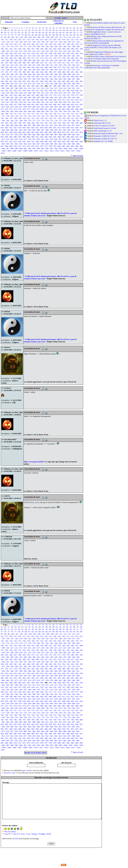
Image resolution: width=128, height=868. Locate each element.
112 (65, 37)
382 (33, 72)
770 (30, 121)
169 (73, 44)
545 (17, 93)
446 (69, 79)
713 (24, 114)
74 (5, 35)
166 (59, 44)
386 (51, 72)
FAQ (75, 22)
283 (3, 60)
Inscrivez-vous (10, 773)
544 (12, 93)
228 (7, 53)
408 (65, 74)
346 (37, 67)
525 (11, 90)
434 (17, 79)
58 (33, 33)
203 (59, 49)
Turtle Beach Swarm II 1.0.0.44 (105, 128)
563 (15, 95)
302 (7, 63)
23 (77, 28)
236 (42, 53)
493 (33, 86)
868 (55, 132)
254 (38, 56)
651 (77, 104)
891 (74, 135)
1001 (71, 148)
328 (38, 65)
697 (34, 111)
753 (37, 118)
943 (59, 142)
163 (46, 44)
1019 (3, 153)
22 (74, 28)
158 (24, 44)
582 (17, 97)
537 (64, 90)
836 (77, 128)
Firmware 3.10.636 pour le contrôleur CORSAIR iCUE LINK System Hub (102, 67)
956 (34, 144)
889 (65, 135)
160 (33, 44)
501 (68, 86)
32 (26, 30)
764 (3, 121)
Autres (65, 18)
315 (64, 63)
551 (43, 93)
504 (81, 86)
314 (59, 63)
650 (73, 104)
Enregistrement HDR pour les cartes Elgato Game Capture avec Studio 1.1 (104, 53)
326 (30, 65)
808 (34, 125)
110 (56, 37)
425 (59, 77)
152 (78, 42)
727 (3, 116)
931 (7, 142)
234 (33, 53)
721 (59, 114)
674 (15, 109)
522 (78, 88)
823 (20, 128)
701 (52, 111)
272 (37, 58)
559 (78, 93)
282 (81, 58)
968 (7, 146)
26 (5, 30)
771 (34, 121)
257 (52, 56)
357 (3, 70)
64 (54, 33)
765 (8, 121)
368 (52, 70)
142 (34, 42)
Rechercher (42, 22)
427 (68, 77)
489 (15, 86)
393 (81, 72)
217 (38, 51)
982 (68, 146)
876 (8, 135)
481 (60, 84)
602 (24, 100)
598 (7, 100)
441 (47, 79)
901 (37, 137)
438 (34, 79)
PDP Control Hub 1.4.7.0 (103, 131)
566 (29, 95)
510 (25, 88)
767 (17, 121)
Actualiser (26, 22)
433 (12, 79)
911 (81, 137)
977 (46, 146)
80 (26, 35)
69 (71, 33)
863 (33, 132)
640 (29, 104)
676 (24, 109)
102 (21, 37)
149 (65, 42)
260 (65, 56)
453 (20, 81)
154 (7, 44)
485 (78, 84)
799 (77, 123)
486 (2, 86)
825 (29, 128)
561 (7, 95)
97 (2, 37)
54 (19, 33)
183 (52, 46)
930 (2, 142)
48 (81, 30)
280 (73, 58)
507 (12, 88)
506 (8, 88)
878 (17, 135)
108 (48, 37)
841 (17, 130)
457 (37, 81)
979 (55, 146)
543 (8, 93)
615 (81, 100)
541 (81, 90)
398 (21, 74)
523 (2, 90)
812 (52, 125)
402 (38, 74)
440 (43, 79)
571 (51, 95)
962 (60, 144)
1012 (46, 151)
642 (37, 104)
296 (60, 60)
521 (74, 88)
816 (69, 125)
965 (74, 144)
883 (38, 135)
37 (43, 30)
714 (29, 114)
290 (34, 60)
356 (81, 67)
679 (37, 109)
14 (46, 28)
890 (69, 135)
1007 (20, 151)
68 (67, 33)
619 (17, 102)
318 (77, 63)
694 (21, 111)
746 (7, 118)
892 (78, 135)
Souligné (42, 834)
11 (36, 28)
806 (25, 125)
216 (34, 51)
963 (65, 144)
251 (25, 56)
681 (46, 109)
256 (47, 56)
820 (7, 128)
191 (7, 49)
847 (43, 130)
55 (22, 33)
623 (34, 102)
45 (71, 30)
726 (81, 114)
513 (38, 88)
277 (59, 58)
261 (69, 56)
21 (71, 28)
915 (17, 139)
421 (42, 77)
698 (38, 111)
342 (20, 67)
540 (77, 90)
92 (67, 35)
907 (64, 137)
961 (56, 144)
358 (8, 70)
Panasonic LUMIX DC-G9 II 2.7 (105, 136)
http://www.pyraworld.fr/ (34, 462)
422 (46, 77)
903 (46, 137)
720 (55, 114)
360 (17, 70)
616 (3, 102)
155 (11, 44)
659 (30, 107)
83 (36, 35)
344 (29, 67)
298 (69, 60)
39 (50, 30)
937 (33, 142)
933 (15, 142)
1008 (25, 151)
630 (65, 102)
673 (11, 109)
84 (40, 35)
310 (42, 63)
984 (77, 146)
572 (55, 95)
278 (64, 58)
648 (64, 104)
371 (65, 70)
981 (64, 146)
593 (65, 97)
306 (24, 63)
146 (52, 42)
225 (74, 51)
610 (59, 100)
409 (69, 74)
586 (34, 97)
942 (55, 142)
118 (11, 39)
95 (78, 35)
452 (15, 81)
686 (68, 109)
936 (29, 142)
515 (47, 88)
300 (78, 60)
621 (25, 102)
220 (52, 51)
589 (47, 97)
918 (30, 139)
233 (29, 53)
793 (51, 123)
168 (68, 44)
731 (21, 116)
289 (30, 60)
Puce (23, 834)
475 (34, 84)
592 (60, 97)
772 (38, 121)
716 (37, 114)
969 (11, 146)
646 (55, 104)
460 (51, 81)
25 (2, 30)
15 (50, 28)
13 (43, 28)
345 (33, 67)
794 (55, 123)
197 (33, 49)
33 (29, 30)
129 (59, 39)
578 (81, 95)
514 (43, 88)
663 (47, 107)
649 (68, 104)
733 (30, 116)
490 (20, 86)
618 (12, 102)
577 (77, 95)
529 (29, 90)
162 (42, 44)
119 (15, 39)
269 (24, 58)
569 (42, 95)
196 (29, 49)
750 (24, 118)
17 (57, 28)
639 (24, 104)
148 (60, 42)
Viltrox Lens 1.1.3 (100, 120)
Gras (28, 834)
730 (17, 116)
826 (33, 128)
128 (55, 39)
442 (52, 79)
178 (30, 46)
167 (64, 44)
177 (25, 46)
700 (47, 111)
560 (2, 95)
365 (38, 70)
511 (30, 88)
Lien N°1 (8, 834)
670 (78, 107)
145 (47, 42)
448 (78, 79)
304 (15, 63)
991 (25, 148)
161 (37, 44)
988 (12, 148)
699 (43, 111)
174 (12, 46)
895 (11, 137)
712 (20, 114)
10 (33, 28)
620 (21, 102)
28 (12, 30)
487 (7, 86)
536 (59, 90)
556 (65, 93)
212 (16, 51)
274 (46, 58)
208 (81, 49)
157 (20, 44)
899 (29, 137)
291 (38, 60)
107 (43, 37)
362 (25, 70)
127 (50, 39)
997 (52, 148)
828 (42, 128)
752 (33, 118)
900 (33, 137)
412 (2, 77)
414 (11, 77)
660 (34, 107)
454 (24, 81)
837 (81, 128)
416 (20, 77)
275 (51, 58)
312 (50, 63)
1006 (14, 151)
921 (43, 139)
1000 (65, 148)
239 (55, 53)
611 (64, 100)
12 (39, 28)
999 (60, 148)
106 (39, 37)
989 (17, 148)
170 (77, 44)
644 (46, 104)
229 (11, 53)
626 (47, 102)
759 (64, 118)
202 (55, 49)
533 (46, 90)
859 (15, 132)
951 (12, 144)
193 (15, 49)
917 (25, 139)
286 (17, 60)
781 (78, 121)
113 (69, 37)
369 (56, 70)
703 (60, 111)
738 (52, 116)
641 (33, 104)
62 (47, 33)
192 (11, 49)
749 (20, 118)
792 (46, 123)
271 (33, 58)
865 (42, 132)
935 (24, 142)
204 (64, 49)
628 (56, 102)
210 (8, 51)
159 (29, 44)
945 (68, 142)
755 (46, 118)
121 (24, 39)
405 (52, 74)
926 (65, 139)
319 (81, 63)
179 (34, 46)
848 (47, 130)
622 (30, 102)
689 (81, 109)
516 (52, 88)
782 (2, 123)
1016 (68, 151)
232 (24, 53)
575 (68, 95)
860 (20, 132)
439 (38, 79)
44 (67, 30)
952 (17, 144)
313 (55, 63)
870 (64, 132)
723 (68, 114)
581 (12, 97)
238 (51, 53)
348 (46, 67)
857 (7, 132)
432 (8, 79)
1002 (76, 148)
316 (68, 63)
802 (8, 125)
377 (11, 72)
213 (21, 51)
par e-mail (27, 770)
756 (51, 118)
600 (15, 100)
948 (81, 142)
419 (33, 77)
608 (51, 100)
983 (73, 146)
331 (52, 65)
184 (56, 46)
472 (21, 84)
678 (33, 109)
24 (81, 28)
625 (43, 102)
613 (72, 100)
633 (78, 102)
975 (37, 146)
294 (52, 60)
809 (38, 125)
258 (56, 56)
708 (2, 114)
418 (29, 77)
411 (78, 74)
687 (73, 109)
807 (30, 125)
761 (73, 118)
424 (55, 77)
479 (52, 84)
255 (43, 56)
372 (69, 70)
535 (55, 90)
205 (68, 49)
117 (6, 39)
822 (15, 128)
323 (17, 65)
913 (8, 139)
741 (65, 116)
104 (30, 37)
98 (5, 37)
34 (33, 30)
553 (52, 93)
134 (81, 39)
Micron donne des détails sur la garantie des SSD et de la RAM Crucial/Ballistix (104, 42)
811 (47, 125)
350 (55, 67)
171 (81, 44)
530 (33, 90)
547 (25, 93)
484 (74, 84)
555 (60, 93)
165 (55, 44)
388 (59, 72)
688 (77, 109)
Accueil (58, 18)
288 (25, 60)
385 (46, 72)
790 (37, 123)
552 (47, 93)
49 (2, 33)
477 (43, 84)
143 (38, 42)
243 (73, 53)
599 (11, 100)
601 (20, 100)
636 (11, 104)
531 (37, 90)
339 (7, 67)
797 (68, 123)
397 (17, 74)
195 (24, 49)
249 (17, 56)
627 (52, 102)
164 (51, 44)
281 (77, 58)
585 (30, 97)
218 (43, 51)
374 (78, 70)
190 (2, 49)
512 (34, 88)
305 (20, 63)
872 (73, 132)
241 (64, 53)
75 (9, 35)
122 (28, 39)
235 (37, 53)
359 (12, 70)
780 (74, 121)
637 (15, 104)
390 (68, 72)
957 (38, 144)
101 (17, 37)
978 (51, 146)
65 (57, 33)
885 (47, 135)
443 (56, 79)
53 (15, 33)
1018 (78, 151)
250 (21, 56)
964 (69, 144)
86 (47, 35)
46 (74, 30)
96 (81, 35)
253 (34, 56)
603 (29, 100)
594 (69, 97)
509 (21, 88)
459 (46, 81)
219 (47, 51)
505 (3, 88)
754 (42, 118)
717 (42, 114)
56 (26, 33)
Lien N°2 (16, 834)
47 (78, 30)
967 (2, 146)
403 (43, 74)
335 (69, 65)
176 (21, 46)
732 (25, 116)
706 (74, 111)
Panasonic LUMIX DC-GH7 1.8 (105, 139)
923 (52, 139)
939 (42, 142)
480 (56, 84)
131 (68, 39)
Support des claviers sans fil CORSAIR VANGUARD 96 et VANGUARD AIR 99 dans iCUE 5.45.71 (103, 48)
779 (69, 121)
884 (43, 135)
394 (3, 74)
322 (12, 65)
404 (47, 74)
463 (64, 81)
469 (8, 84)
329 (43, 65)
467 (81, 81)
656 (17, 107)
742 (69, 116)
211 (12, 51)
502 (73, 86)
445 (65, 79)
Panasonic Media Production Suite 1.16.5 (108, 133)
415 (15, 77)
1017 (73, 151)
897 (20, 137)
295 (56, 60)
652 (81, 104)
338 (2, 67)
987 (8, 148)
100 (13, 37)
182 (47, 46)
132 (72, 39)
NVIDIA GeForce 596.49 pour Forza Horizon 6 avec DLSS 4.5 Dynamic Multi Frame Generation (105, 58)
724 (72, 114)
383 (37, 72)
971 (20, 146)
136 (8, 42)
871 (68, 132)
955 (30, 144)
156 (15, 44)
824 (24, 128)
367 (47, 70)
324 (21, 65)
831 (55, 128)
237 (46, 53)
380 (24, 72)
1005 (9, 151)
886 (52, 135)
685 (64, 109)
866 (46, 132)
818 (78, 125)
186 (65, 46)
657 (21, 107)
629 (60, 102)
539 (73, 90)
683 (55, 109)
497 (51, 86)
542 (3, 93)
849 (52, 130)
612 (68, 100)
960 (52, 144)
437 (30, 79)
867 (51, 132)
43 (64, 30)
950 (8, 144)
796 (64, 123)
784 (11, 123)
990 (21, 148)
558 (74, 93)
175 (17, 46)
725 (77, 114)
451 (11, 81)
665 (56, 107)
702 (56, 111)
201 (51, 49)
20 (67, 28)
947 (77, 142)
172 (3, 46)
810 (43, 125)
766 (12, 121)
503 (77, 86)
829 (46, 128)
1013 (52, 151)
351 (59, 67)
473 (25, 84)
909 (73, 137)
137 (12, 42)
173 (8, 46)
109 (52, 37)
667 (65, 107)
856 (2, 132)
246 (3, 56)
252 (30, 56)
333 (60, 65)
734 (34, 116)
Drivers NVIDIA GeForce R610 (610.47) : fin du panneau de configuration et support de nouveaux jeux (105, 28)
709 (7, 114)
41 (57, 30)
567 (33, 95)
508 (17, 88)
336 (74, 65)
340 (11, 67)
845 (34, 130)
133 (77, 39)
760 (68, 118)
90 (60, 35)
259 (60, 56)
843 (25, 130)
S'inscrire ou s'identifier (58, 22)
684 (59, 109)
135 (3, 42)
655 (12, 107)
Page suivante (78, 155)
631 (69, 102)
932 (11, 142)
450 (7, 81)
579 (3, 97)
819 (2, 128)
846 (38, 130)
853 (69, 130)
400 (30, 74)
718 (46, 114)
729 (12, 116)
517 (56, 88)
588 (43, 97)
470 (12, 84)
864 (37, 132)
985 (81, 146)
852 (65, 130)
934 (20, 142)
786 (20, 123)
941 (51, 142)
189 (78, 46)
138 (17, 42)
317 (72, 63)
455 (29, 81)
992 (30, 148)
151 (74, 42)
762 (77, 118)
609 (55, 100)
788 (29, 123)
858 (11, 132)
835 (73, 128)
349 (51, 67)
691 (8, 111)
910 (77, 137)
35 (36, 30)
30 (19, 30)
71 (78, 33)
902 (42, 137)
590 (52, 97)
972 (24, 146)
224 (69, 51)
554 (56, 93)
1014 (57, 151)
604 (33, 100)
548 (30, 93)
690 (3, 111)
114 (74, 37)
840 (12, 130)
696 (30, 111)
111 (61, 37)
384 (42, 72)
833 (64, 128)
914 (12, 139)
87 (50, 35)
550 (38, 93)
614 (77, 100)
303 (11, 63)
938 (37, 142)
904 (51, 137)
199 (42, 49)
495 (42, 86)
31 (22, 30)
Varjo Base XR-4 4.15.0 (102, 123)
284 (8, 60)
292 (43, 60)
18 (60, 28)
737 (47, 116)
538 (68, 90)
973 (29, 146)
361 (21, 70)
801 (3, 125)
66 (60, 33)
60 (40, 33)
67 (64, 33)
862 (29, 132)
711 (15, 114)
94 (74, 35)
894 (7, 137)
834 (68, 128)
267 (15, 58)
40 (54, 30)
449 (2, 81)
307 (29, 63)
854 (74, 130)
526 (15, 90)
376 (7, 72)
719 (50, 114)
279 (68, 58)
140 (25, 42)
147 (56, 42)
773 (43, 121)
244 (77, 53)
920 (38, 139)
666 (60, 107)
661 (38, 107)
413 (7, 77)
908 (68, 137)
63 (50, 33)
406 (56, 74)
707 (78, 111)
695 (25, 111)
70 (74, 33)
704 (65, 111)
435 (21, 79)
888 (60, 135)
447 (74, 79)
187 (69, 46)
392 (77, 72)
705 (69, 111)
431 (3, 79)
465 (73, 81)
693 (17, 111)
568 (37, 95)
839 (8, 130)
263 (78, 56)
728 (8, 116)
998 (56, 148)
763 (81, 118)
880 (25, 135)
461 (55, 81)
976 (42, 146)
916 (21, 139)
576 (73, 95)
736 (43, 116)
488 (11, 86)
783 (7, 123)
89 (57, 35)
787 (24, 123)
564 (20, 95)
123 (33, 39)
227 (2, 53)
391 (73, 72)
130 (63, 39)
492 (29, 86)
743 (74, 116)
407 (60, 74)
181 (43, 46)
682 (51, 109)
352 (64, 67)
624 (38, 102)
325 (25, 65)
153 (2, 44)
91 (64, 35)
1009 (30, 151)
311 (46, 63)
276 (55, 58)
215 (30, 51)
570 (46, 95)
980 (59, 146)
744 (78, 116)
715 (33, 114)
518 (60, 88)
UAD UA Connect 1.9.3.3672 (104, 126)
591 (56, 97)
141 (30, 42)
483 (69, 84)
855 (78, 130)
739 (56, 116)
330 (47, 65)
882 (34, 135)
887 (56, 135)
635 (7, 104)
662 (43, 107)
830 (51, 128)
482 (65, 84)
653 (3, 107)
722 (64, 114)
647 (59, 104)
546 (21, 93)
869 (59, 132)
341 (15, 67)
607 (46, 100)
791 (42, 123)
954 (25, 144)
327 (34, 65)
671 (2, 109)
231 (20, 53)
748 (15, 118)
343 (24, 67)
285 (12, 60)
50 (5, 33)
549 (34, 93)
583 (21, 97)
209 (3, 51)
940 (46, 142)
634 (2, 104)
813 (56, 125)
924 (56, 139)
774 (47, 121)
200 (46, 49)
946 (73, 142)
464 (68, 81)
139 (21, 42)
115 (78, 37)
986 (3, 148)
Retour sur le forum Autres (36, 753)
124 (37, 39)
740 (60, 116)
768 (21, 121)
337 (78, 65)
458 (42, 81)
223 (65, 51)
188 (74, 46)
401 (34, 74)
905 (55, 137)
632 (74, 102)
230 (15, 53)
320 (3, 65)
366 (43, 70)
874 (81, 132)
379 (20, 72)
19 (64, 28)
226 (78, 51)
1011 (41, 151)
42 (60, 30)
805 (21, 125)
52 (12, 33)
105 (34, 37)
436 (25, 79)
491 (24, 86)
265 (7, 58)
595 (74, 97)
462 (59, 81)
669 (74, 107)
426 (64, 77)
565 (24, 95)
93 (71, 35)
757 (55, 118)
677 (29, 109)
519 (65, 88)
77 (15, 35)
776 (56, 121)
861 (24, 132)
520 (69, 88)
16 (53, 28)
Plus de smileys (10, 832)
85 (43, 35)
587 (38, 97)
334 (65, 65)
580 (8, 97)
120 (20, 39)
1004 (4, 151)
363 (30, 70)
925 (60, 139)
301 (2, 63)
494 (37, 86)
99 (9, 37)
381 (29, 72)
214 (25, 51)
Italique (34, 834)
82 (33, 35)
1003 (81, 148)
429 (77, 77)
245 (81, 53)
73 (2, 35)
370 (60, 70)
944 (64, 142)
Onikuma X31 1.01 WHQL (103, 141)
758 (59, 118)
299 (74, 60)
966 (78, 144)
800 (81, 123)
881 (30, 135)
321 (8, 65)
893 (2, 137)
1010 (36, 151)
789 (33, 123)
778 (65, 121)
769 (25, 121)
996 (47, 148)
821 (11, 128)
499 (59, 86)
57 (29, 33)
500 (64, 86)
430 (81, 77)
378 (15, 72)
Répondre (9, 22)
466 (77, 81)
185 (60, 46)
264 (2, 58)
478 (47, 84)
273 (42, 58)
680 (42, 109)
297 (65, 60)
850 (56, 130)
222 (60, 51)
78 (19, 35)
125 (41, 39)
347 (42, 67)
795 (59, 123)
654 (8, 107)
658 (25, 107)
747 (11, 118)
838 (3, 130)
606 (42, 100)
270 (29, 58)
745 (2, 118)
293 (47, 60)
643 (42, 104)
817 (74, 125)
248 (12, 56)
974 (33, 146)
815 (65, 125)
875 (3, 135)
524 (7, 90)
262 (74, 56)
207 (77, 49)
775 (52, 121)
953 (21, 144)
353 (68, 67)
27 (9, 30)
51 (9, 33)
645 (51, 104)
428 (73, 77)
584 (25, 97)
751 (29, 118)
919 (34, 139)
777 (60, 121)
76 (12, 35)
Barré (49, 834)
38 (47, 30)
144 (43, 42)
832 (59, 128)
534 (51, 90)
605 (37, 100)
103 (26, 37)
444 (60, 79)
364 (34, 70)
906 (59, 137)
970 (15, 146)
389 (64, 72)
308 (33, 63)
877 (12, 135)
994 (38, 148)
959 (47, 144)
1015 (62, 151)
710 (11, 114)
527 (20, 90)
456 (33, 81)
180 (38, 46)
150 (69, 42)
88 (54, 35)
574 (64, 95)
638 (20, 104)
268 (20, 58)
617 (8, 102)
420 (37, 77)
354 (73, 67)
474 (30, 84)
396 (12, 74)
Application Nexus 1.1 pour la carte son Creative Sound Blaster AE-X (102, 33)
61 (43, 33)
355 (77, 67)
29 (15, 30)
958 (43, 144)
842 (21, 130)
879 (21, 135)
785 (15, 123)
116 (2, 39)
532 (42, 90)
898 (24, 137)
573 (59, 95)
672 (7, 109)
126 (46, 39)
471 (17, 84)
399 (25, 74)
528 (24, 90)
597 (2, 100)
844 (30, 130)
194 (20, 49)
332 (56, 65)
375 (2, 72)
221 (56, 51)
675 (20, 109)
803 (12, 125)
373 (74, 70)
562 (11, 95)
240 (59, 53)
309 (37, 63)
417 (24, 77)
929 (78, 139)
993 (34, 148)
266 (11, 58)
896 (15, 137)
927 (69, 139)
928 (74, 139)
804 (17, 125)
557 (69, 93)
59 (36, 33)
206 (73, 49)
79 (22, 35)
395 (8, 74)
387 (55, 72)
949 (3, 144)
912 (3, 139)
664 (52, 107)
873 (77, 132)
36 (40, 30)
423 (51, 77)
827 (37, 128)
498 (55, 86)
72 (81, 33)
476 (38, 84)
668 (69, 107)
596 (78, 97)
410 (74, 74)
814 (60, 125)
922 (47, 139)
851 (60, 130)
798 (73, 123)
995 (43, 148)
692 (12, 111)
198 (37, 49)
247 (8, 56)
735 (38, 116)
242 (68, 53)
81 (29, 35)
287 (21, 60)
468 (3, 84)
